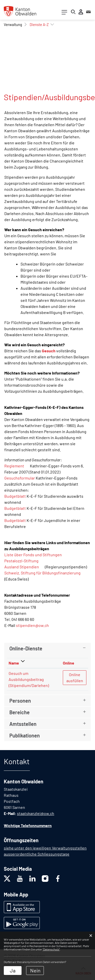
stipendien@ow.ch (32, 625)
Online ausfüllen (76, 677)
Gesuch (49, 351)
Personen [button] (20, 701)
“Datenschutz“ (51, 949)
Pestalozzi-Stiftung (24, 561)
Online (69, 663)
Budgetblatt (15, 496)
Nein (35, 970)
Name (14, 663)
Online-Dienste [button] (26, 648)
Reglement (17, 466)
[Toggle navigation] (64, 13)
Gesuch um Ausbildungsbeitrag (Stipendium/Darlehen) (29, 679)
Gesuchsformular (20, 478)
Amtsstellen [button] (23, 724)
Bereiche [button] (20, 712)
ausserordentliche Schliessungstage (37, 854)
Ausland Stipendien (24, 567)
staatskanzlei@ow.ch (36, 813)
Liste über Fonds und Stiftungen (33, 555)
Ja (13, 970)
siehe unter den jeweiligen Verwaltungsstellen (45, 848)
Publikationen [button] (25, 735)
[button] (13, 24)
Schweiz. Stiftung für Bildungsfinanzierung (45, 573)
